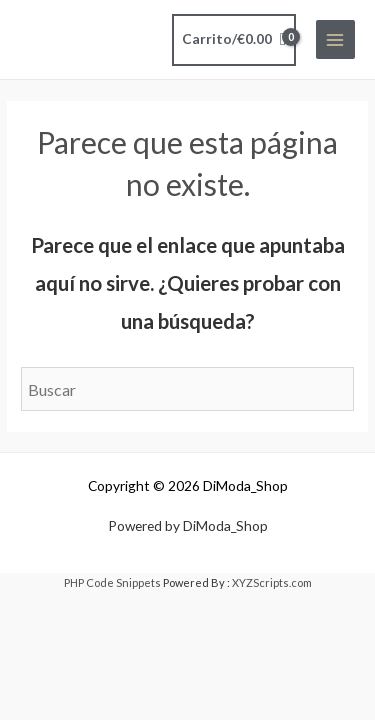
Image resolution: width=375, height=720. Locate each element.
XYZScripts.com (272, 582)
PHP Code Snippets (112, 582)
